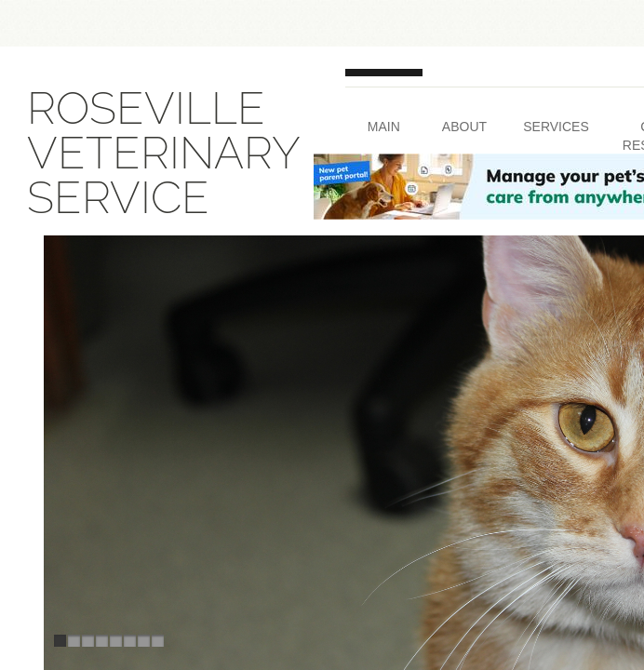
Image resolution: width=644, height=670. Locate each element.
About (464, 127)
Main (384, 127)
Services (556, 127)
